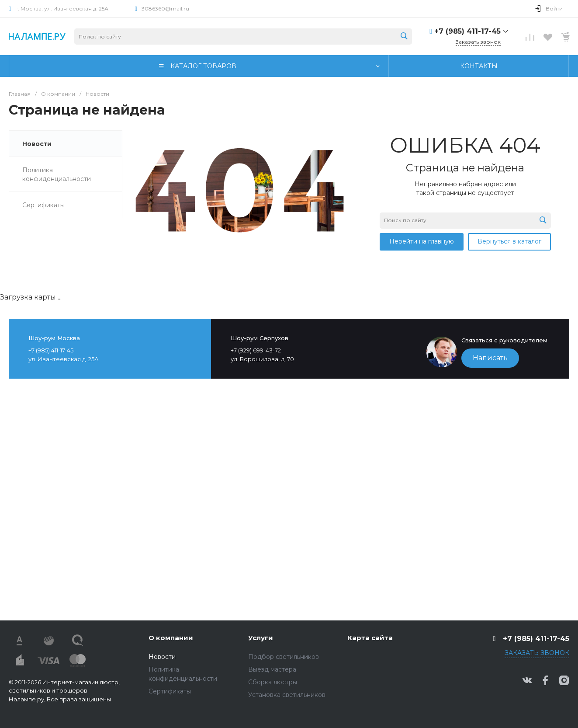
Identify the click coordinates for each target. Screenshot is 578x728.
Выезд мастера (272, 669)
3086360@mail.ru (165, 9)
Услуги (261, 638)
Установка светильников (287, 695)
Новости (162, 657)
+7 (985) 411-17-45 (467, 31)
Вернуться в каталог (509, 241)
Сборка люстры (273, 682)
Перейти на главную (422, 241)
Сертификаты (170, 691)
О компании (171, 638)
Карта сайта (370, 638)
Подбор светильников (284, 657)
